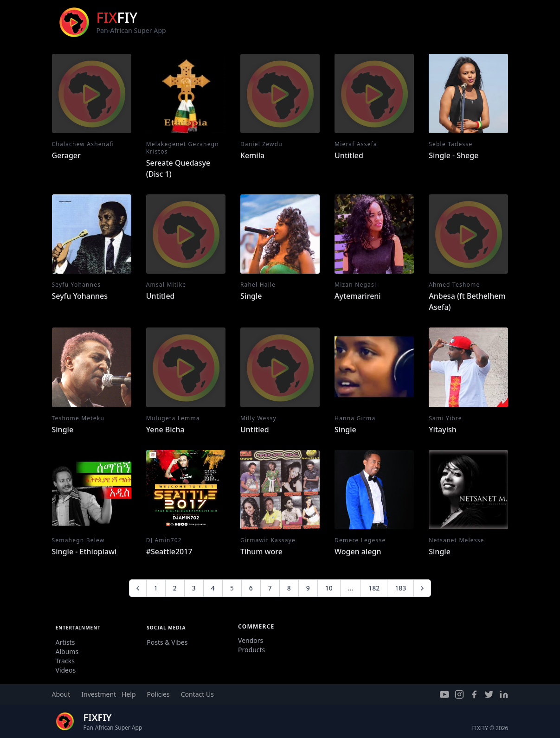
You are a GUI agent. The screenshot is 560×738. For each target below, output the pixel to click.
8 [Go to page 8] (289, 588)
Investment (99, 694)
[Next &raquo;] (422, 588)
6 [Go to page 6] (251, 588)
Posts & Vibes (167, 642)
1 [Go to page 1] (156, 588)
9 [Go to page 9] (308, 588)
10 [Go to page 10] (329, 588)
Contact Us (197, 694)
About (61, 694)
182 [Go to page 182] (374, 588)
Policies (158, 694)
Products (251, 650)
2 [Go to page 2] (175, 588)
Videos (66, 670)
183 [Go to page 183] (400, 588)
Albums (67, 651)
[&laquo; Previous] (138, 588)
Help (129, 694)
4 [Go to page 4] (213, 588)
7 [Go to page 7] (270, 588)
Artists (65, 642)
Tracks (65, 661)
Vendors (251, 640)
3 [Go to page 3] (194, 588)
